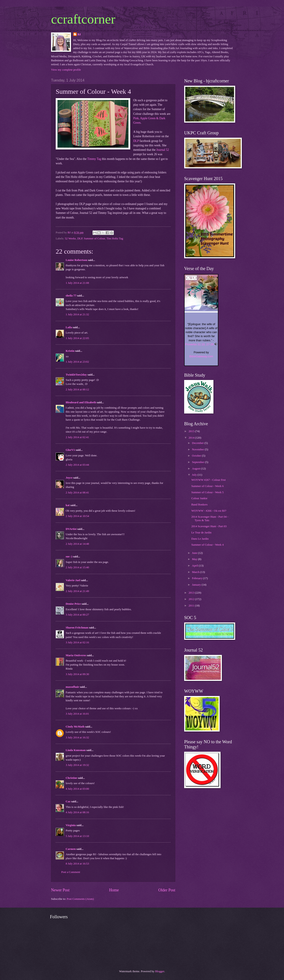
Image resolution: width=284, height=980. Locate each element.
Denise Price (73, 604)
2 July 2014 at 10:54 (77, 516)
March (196, 572)
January (197, 585)
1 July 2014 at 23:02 (77, 362)
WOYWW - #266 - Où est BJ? (209, 511)
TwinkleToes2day (76, 375)
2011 (192, 606)
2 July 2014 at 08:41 (77, 493)
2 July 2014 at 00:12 (77, 390)
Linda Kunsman (76, 750)
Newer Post (60, 890)
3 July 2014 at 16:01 (77, 714)
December (198, 443)
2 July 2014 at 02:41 (77, 437)
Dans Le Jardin (200, 539)
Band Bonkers (199, 505)
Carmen (71, 849)
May (195, 559)
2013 (192, 593)
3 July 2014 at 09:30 (77, 674)
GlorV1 (70, 450)
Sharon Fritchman (77, 628)
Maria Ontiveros (76, 655)
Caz (68, 801)
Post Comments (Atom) (80, 899)
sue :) (69, 557)
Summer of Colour (95, 239)
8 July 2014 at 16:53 (77, 864)
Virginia (71, 825)
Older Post (167, 890)
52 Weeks (70, 239)
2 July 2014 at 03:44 (77, 465)
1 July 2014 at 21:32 (77, 314)
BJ (79, 34)
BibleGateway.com (201, 356)
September (198, 462)
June (195, 553)
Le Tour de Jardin (201, 533)
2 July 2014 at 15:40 (77, 567)
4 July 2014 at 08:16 (77, 812)
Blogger (160, 971)
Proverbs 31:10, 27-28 (199, 344)
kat (68, 505)
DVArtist (71, 529)
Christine (71, 778)
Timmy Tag (94, 159)
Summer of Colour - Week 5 (207, 492)
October (197, 456)
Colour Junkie (199, 498)
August (196, 469)
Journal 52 (163, 150)
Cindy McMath (75, 727)
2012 (192, 599)
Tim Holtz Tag (115, 239)
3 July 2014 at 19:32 (77, 765)
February (197, 578)
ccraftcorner (83, 19)
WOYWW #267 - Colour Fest (208, 480)
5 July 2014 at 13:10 (77, 836)
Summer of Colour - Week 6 (207, 486)
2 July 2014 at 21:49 (77, 591)
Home (114, 890)
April (195, 566)
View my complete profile (66, 70)
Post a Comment (71, 872)
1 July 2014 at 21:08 (77, 283)
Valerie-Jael (73, 580)
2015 (192, 431)
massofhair (72, 687)
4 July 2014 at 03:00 (77, 789)
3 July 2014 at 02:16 (77, 642)
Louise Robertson (76, 260)
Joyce (69, 478)
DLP (136, 141)
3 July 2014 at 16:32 (77, 737)
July (195, 475)
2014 (192, 438)
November (198, 449)
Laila (69, 327)
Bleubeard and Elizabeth (81, 402)
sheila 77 (71, 296)
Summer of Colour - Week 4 (207, 545)
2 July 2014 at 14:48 (77, 544)
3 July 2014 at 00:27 (77, 615)
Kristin (70, 351)
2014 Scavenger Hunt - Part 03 (209, 526)
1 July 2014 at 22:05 (77, 338)
